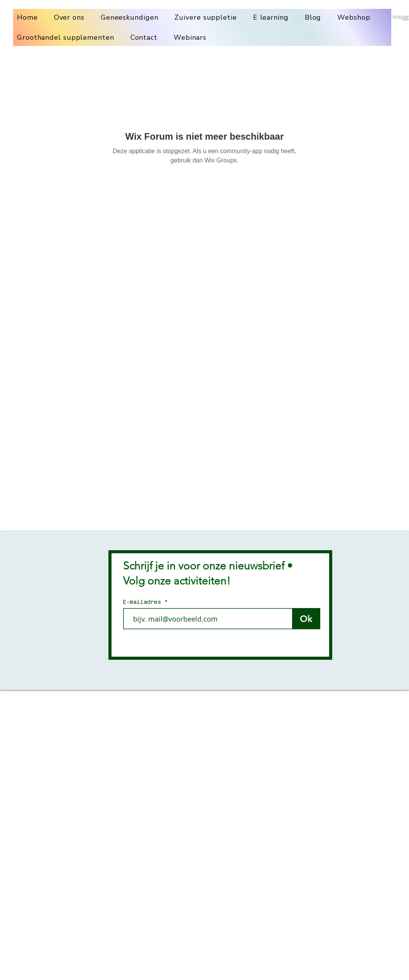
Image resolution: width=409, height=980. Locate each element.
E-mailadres (144, 602)
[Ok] (306, 619)
